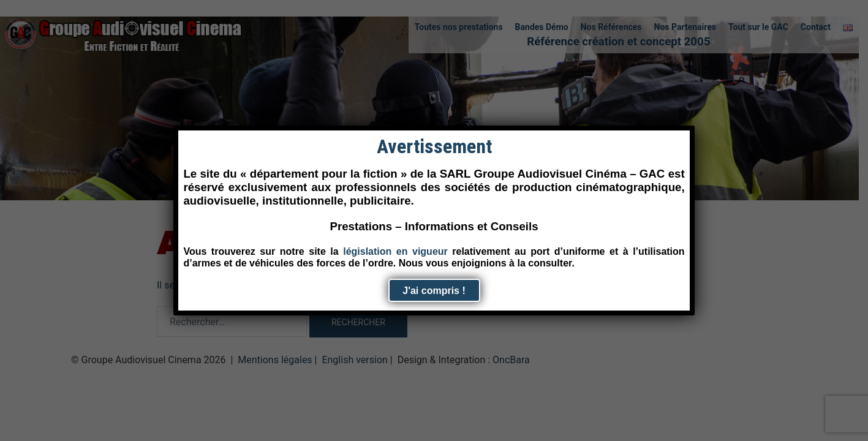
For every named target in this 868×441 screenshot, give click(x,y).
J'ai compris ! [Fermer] (434, 291)
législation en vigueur (395, 251)
